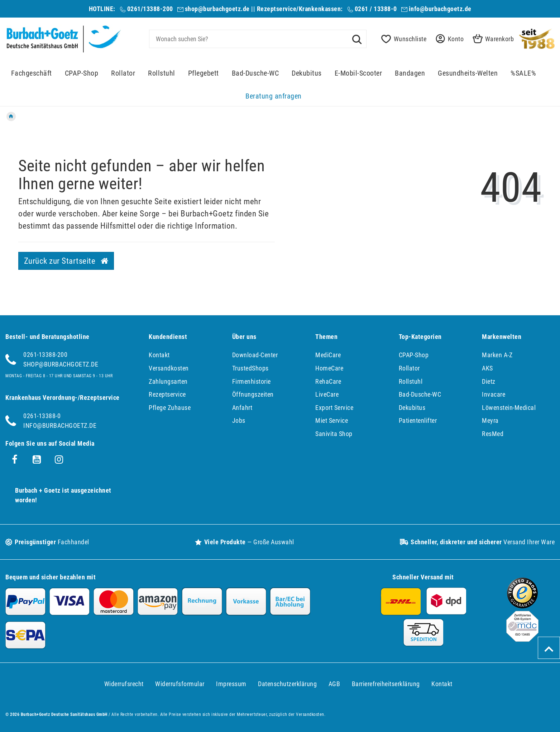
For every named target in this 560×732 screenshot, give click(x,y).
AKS (487, 368)
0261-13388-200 (45, 355)
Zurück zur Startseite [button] (66, 261)
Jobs (239, 420)
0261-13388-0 (42, 416)
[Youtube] (37, 460)
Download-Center (255, 355)
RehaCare (328, 381)
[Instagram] (59, 460)
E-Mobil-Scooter (358, 73)
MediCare (328, 355)
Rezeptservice (167, 394)
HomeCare (329, 368)
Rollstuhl (162, 73)
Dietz (489, 381)
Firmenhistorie (252, 381)
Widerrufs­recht (124, 684)
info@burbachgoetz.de (440, 9)
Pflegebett (204, 73)
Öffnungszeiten (253, 394)
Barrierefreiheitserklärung (386, 684)
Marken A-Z (497, 355)
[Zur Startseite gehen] (11, 116)
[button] (447, 39)
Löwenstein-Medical (509, 408)
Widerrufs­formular (180, 684)
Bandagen (410, 73)
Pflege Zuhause (170, 408)
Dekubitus (307, 73)
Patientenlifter (418, 420)
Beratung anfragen (274, 96)
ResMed (493, 434)
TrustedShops (250, 368)
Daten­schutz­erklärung (287, 684)
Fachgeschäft (32, 73)
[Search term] (258, 39)
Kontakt (159, 355)
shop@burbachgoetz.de (217, 9)
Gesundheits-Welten (468, 73)
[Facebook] (15, 460)
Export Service (334, 408)
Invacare (494, 394)
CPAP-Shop (82, 73)
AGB (334, 684)
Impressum (231, 684)
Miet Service (332, 420)
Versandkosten (169, 368)
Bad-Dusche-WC (255, 73)
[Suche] (357, 39)
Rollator (123, 73)
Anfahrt (242, 408)
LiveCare (327, 394)
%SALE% (523, 73)
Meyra (490, 420)
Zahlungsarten (168, 381)
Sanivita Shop (334, 434)
